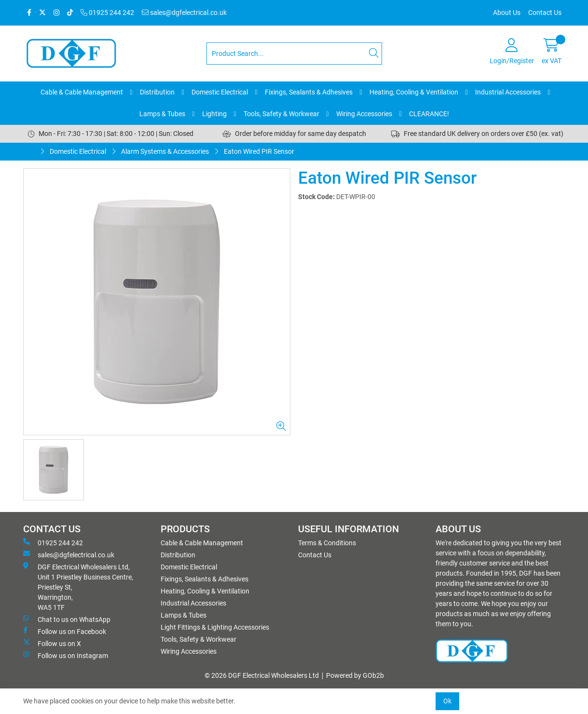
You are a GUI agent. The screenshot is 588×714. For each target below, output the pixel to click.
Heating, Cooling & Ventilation (414, 92)
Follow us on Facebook (65, 631)
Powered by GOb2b (355, 675)
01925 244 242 (107, 13)
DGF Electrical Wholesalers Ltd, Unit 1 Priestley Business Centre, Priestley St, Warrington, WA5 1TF (78, 587)
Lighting (214, 114)
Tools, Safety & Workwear (281, 114)
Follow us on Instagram (66, 655)
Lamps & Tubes (162, 114)
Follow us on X (52, 643)
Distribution (157, 92)
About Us (507, 13)
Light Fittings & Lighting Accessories (215, 627)
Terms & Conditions (327, 543)
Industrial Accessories (508, 92)
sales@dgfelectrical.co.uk (184, 13)
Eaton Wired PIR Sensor (259, 151)
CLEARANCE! (429, 114)
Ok (447, 701)
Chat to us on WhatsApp (67, 619)
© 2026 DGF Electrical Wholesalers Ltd (262, 675)
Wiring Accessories (364, 114)
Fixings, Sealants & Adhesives (309, 92)
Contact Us (545, 13)
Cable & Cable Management (82, 92)
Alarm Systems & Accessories (165, 151)
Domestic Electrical (220, 92)
